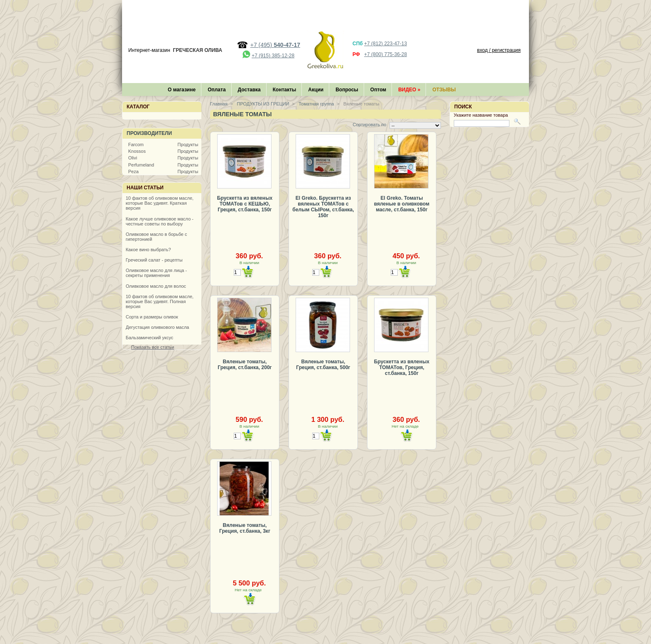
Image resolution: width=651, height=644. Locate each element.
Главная (219, 104)
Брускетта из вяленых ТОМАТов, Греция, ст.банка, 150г (402, 367)
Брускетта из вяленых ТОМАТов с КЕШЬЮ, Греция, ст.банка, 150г (245, 204)
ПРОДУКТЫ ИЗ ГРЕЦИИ (263, 104)
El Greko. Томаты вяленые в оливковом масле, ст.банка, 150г (402, 204)
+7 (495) (275, 45)
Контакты (285, 90)
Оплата (217, 90)
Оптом (378, 90)
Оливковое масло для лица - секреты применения (156, 273)
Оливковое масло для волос (156, 286)
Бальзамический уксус (150, 338)
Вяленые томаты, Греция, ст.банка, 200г (245, 365)
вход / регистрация (499, 50)
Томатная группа (316, 104)
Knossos (137, 151)
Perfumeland (141, 165)
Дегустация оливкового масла (158, 327)
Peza (133, 171)
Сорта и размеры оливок (152, 317)
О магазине (182, 90)
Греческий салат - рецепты (154, 260)
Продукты (188, 144)
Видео (409, 90)
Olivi (133, 158)
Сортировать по (369, 125)
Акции (316, 90)
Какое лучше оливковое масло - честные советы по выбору (160, 221)
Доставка (249, 90)
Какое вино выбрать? (148, 250)
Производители (149, 133)
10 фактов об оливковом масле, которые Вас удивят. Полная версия (160, 301)
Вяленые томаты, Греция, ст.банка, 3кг (245, 528)
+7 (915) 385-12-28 (273, 56)
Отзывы (444, 90)
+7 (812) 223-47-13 (385, 44)
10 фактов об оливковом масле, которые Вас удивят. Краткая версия (160, 203)
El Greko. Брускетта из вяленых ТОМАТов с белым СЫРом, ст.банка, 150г (323, 207)
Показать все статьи (153, 347)
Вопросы (347, 90)
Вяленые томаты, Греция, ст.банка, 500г (323, 365)
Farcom (136, 144)
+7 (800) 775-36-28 (385, 54)
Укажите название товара (481, 115)
